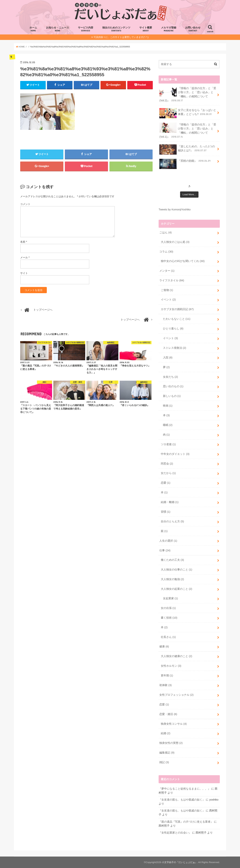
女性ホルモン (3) (171, 666)
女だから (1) (168, 473)
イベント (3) (170, 338)
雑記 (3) (164, 762)
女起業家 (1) (170, 598)
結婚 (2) (166, 733)
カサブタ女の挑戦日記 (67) (177, 309)
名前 (24, 242)
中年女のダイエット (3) (175, 454)
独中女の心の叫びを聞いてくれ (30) (183, 261)
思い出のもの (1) (173, 386)
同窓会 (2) (167, 464)
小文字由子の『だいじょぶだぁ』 (180, 862)
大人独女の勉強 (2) (172, 579)
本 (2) (164, 627)
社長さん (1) (168, 637)
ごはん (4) (165, 232)
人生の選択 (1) (168, 541)
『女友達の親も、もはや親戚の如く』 (182, 800)
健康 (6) (164, 646)
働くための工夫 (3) (172, 560)
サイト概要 (146, 29)
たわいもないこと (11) (177, 319)
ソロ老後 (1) (168, 444)
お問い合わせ (193, 29)
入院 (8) (168, 358)
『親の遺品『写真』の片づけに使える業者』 (186, 822)
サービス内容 (86, 29)
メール (25, 257)
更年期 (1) (167, 675)
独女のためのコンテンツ (116, 29)
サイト (24, 273)
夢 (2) (166, 367)
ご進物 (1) (167, 290)
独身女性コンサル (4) (174, 724)
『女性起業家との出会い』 (175, 833)
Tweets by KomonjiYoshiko (175, 209)
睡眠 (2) (168, 425)
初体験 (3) (165, 685)
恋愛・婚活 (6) (168, 714)
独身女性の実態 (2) (171, 743)
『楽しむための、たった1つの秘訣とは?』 (187, 149)
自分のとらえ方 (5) (172, 521)
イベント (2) (168, 300)
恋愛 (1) (166, 483)
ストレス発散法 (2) (175, 348)
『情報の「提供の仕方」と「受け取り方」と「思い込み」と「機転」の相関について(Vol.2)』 (188, 94)
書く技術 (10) (169, 618)
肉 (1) (166, 435)
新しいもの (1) (172, 396)
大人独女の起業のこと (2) (176, 589)
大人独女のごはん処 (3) (175, 242)
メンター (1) (167, 271)
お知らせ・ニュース (58, 29)
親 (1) (164, 531)
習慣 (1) (166, 512)
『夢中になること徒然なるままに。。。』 (185, 789)
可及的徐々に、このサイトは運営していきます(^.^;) (121, 37)
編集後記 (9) (167, 753)
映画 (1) (168, 406)
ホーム (33, 29)
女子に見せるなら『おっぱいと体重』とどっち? (188, 113)
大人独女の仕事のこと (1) (176, 570)
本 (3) (166, 415)
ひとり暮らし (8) (173, 329)
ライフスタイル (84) (172, 280)
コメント (25, 204)
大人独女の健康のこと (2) (176, 656)
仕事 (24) (165, 550)
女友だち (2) (170, 377)
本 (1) (164, 492)
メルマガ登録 (169, 29)
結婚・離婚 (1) (170, 502)
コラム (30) (166, 252)
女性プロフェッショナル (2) (176, 695)
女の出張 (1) (168, 608)
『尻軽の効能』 (185, 162)
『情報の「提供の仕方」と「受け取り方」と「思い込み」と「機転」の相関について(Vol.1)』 (188, 131)
